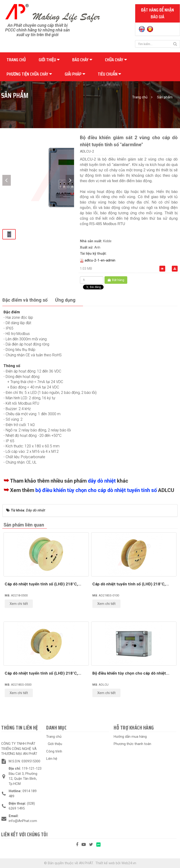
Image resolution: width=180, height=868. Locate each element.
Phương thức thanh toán (132, 744)
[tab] (25, 300)
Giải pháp (75, 74)
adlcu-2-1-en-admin (100, 260)
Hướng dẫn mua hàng (130, 737)
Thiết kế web (105, 863)
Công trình (54, 751)
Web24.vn (129, 863)
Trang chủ (16, 60)
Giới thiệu (49, 60)
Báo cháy (82, 60)
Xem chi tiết (19, 604)
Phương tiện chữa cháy (29, 74)
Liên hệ (52, 759)
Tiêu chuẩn (109, 74)
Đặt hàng (116, 280)
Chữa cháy (116, 60)
